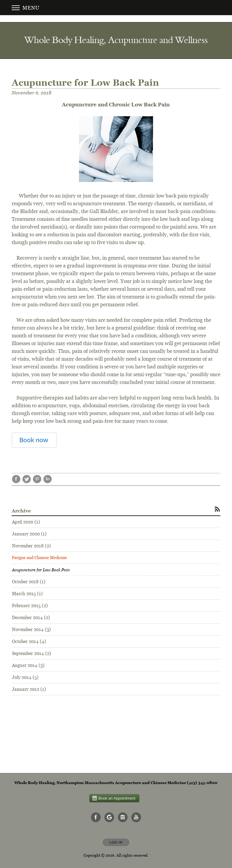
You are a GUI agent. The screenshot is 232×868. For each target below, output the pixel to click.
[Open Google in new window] (109, 818)
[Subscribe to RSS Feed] (217, 509)
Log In (116, 842)
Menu (26, 8)
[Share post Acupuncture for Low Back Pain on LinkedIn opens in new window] (48, 482)
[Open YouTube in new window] (136, 818)
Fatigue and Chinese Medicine (39, 558)
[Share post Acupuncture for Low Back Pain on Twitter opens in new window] (27, 482)
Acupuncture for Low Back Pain (41, 570)
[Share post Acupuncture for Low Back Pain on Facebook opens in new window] (16, 482)
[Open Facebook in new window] (96, 818)
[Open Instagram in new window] (123, 818)
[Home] (116, 40)
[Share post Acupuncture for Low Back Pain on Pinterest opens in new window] (37, 482)
